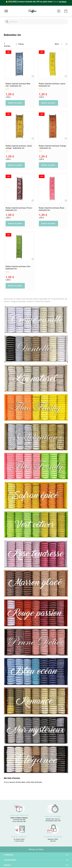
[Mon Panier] (66, 11)
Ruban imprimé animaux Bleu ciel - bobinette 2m (18, 85)
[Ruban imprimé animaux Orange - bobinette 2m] (53, 126)
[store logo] (32, 11)
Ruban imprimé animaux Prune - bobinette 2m (19, 209)
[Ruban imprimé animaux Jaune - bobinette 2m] (53, 64)
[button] (59, 11)
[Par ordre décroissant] (67, 44)
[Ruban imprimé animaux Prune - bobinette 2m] (19, 189)
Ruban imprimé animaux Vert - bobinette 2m (18, 268)
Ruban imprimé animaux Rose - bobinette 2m (52, 209)
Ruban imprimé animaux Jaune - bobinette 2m (53, 85)
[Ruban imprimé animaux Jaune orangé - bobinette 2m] (19, 126)
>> (61, 2)
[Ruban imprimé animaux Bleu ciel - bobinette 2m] (19, 64)
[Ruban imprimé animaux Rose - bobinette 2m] (53, 189)
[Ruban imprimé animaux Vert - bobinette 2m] (19, 247)
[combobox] (36, 22)
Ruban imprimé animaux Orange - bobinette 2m (52, 147)
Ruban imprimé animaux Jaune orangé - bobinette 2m (19, 147)
